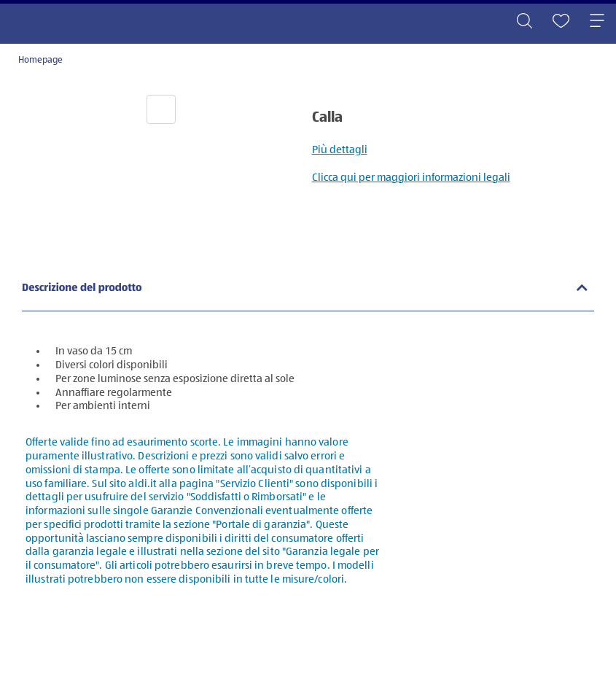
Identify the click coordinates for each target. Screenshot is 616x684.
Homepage (40, 60)
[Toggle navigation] (597, 22)
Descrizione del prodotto (82, 288)
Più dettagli (340, 150)
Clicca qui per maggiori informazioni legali (411, 178)
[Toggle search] (524, 22)
